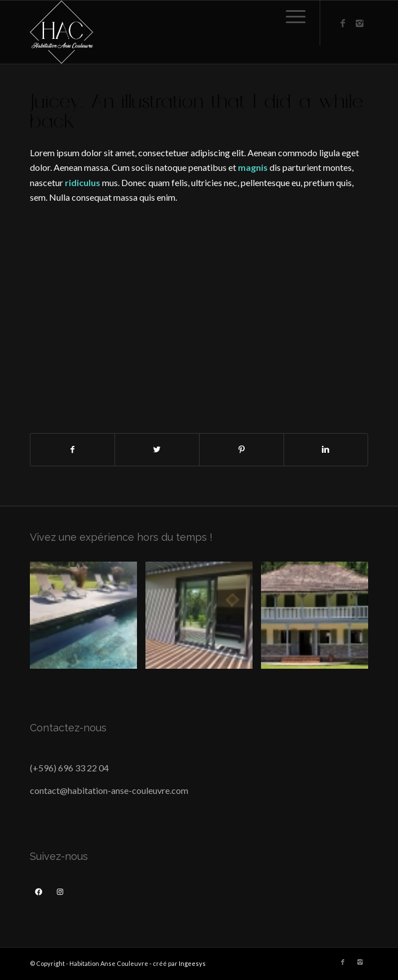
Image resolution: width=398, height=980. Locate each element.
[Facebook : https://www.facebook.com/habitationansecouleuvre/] (39, 892)
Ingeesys (192, 963)
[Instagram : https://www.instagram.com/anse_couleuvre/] (60, 892)
